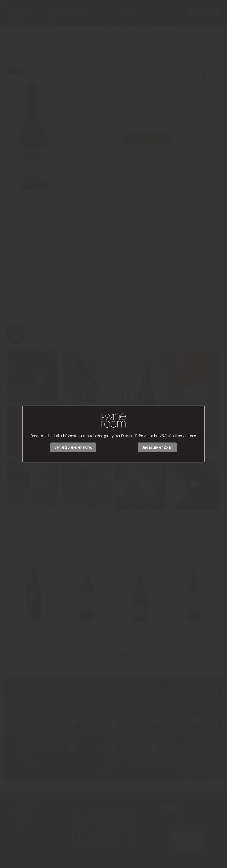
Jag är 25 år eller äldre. (73, 447)
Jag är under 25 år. (157, 447)
